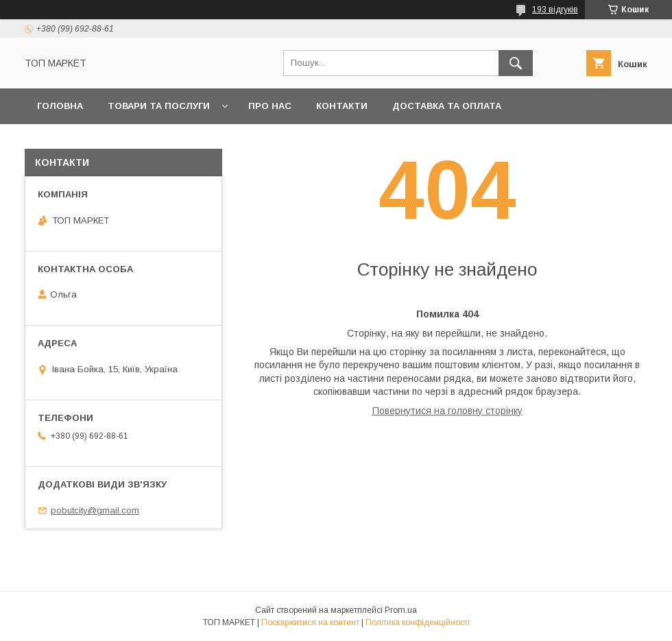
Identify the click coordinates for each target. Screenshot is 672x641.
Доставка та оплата (447, 106)
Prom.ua (401, 610)
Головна (60, 106)
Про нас (270, 106)
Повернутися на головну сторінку (447, 411)
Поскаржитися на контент (310, 622)
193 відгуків (555, 10)
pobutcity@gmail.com (95, 510)
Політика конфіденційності (418, 622)
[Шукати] (516, 63)
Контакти (342, 106)
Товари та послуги (159, 106)
